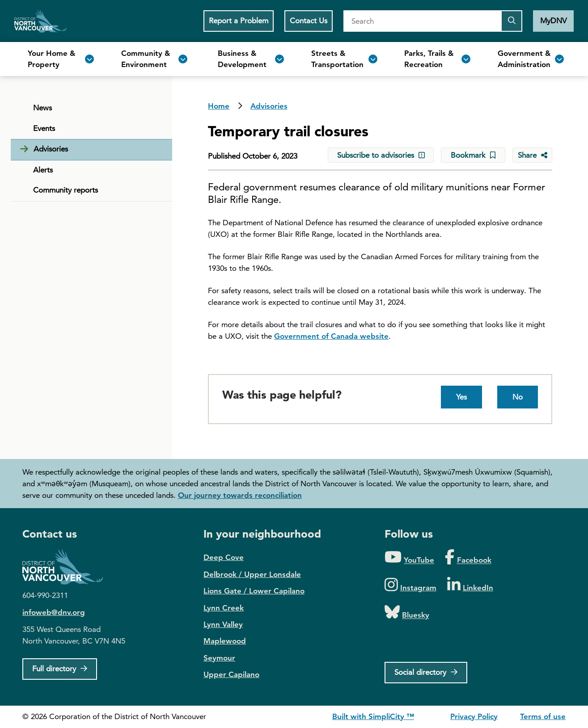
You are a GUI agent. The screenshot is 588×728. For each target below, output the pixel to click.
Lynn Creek (224, 608)
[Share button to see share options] (532, 155)
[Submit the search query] (512, 21)
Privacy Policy (474, 716)
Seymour (219, 658)
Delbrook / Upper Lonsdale (252, 574)
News (42, 108)
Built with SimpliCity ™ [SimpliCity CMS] (373, 716)
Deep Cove (224, 557)
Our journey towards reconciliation (240, 495)
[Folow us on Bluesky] (407, 612)
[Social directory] (426, 673)
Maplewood (225, 641)
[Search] (422, 21)
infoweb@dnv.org (54, 612)
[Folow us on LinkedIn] (470, 585)
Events (44, 128)
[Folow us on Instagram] (410, 585)
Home (40, 21)
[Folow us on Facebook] (468, 558)
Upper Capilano (231, 674)
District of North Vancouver (67, 567)
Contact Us (309, 21)
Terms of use (543, 716)
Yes (461, 397)
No (518, 397)
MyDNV (553, 21)
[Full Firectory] (60, 669)
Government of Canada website (331, 336)
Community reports (66, 190)
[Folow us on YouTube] (409, 558)
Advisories (269, 106)
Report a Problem (239, 21)
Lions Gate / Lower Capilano (254, 591)
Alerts (43, 170)
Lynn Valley (223, 624)
